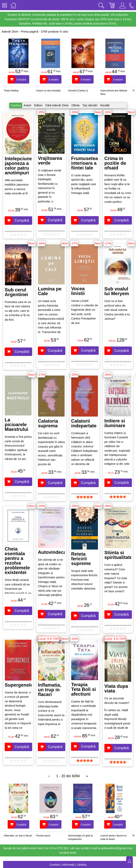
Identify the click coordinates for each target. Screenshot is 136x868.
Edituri (38, 105)
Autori (27, 105)
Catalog (16, 105)
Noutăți (105, 105)
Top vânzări (90, 105)
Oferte (76, 105)
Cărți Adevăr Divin (57, 105)
